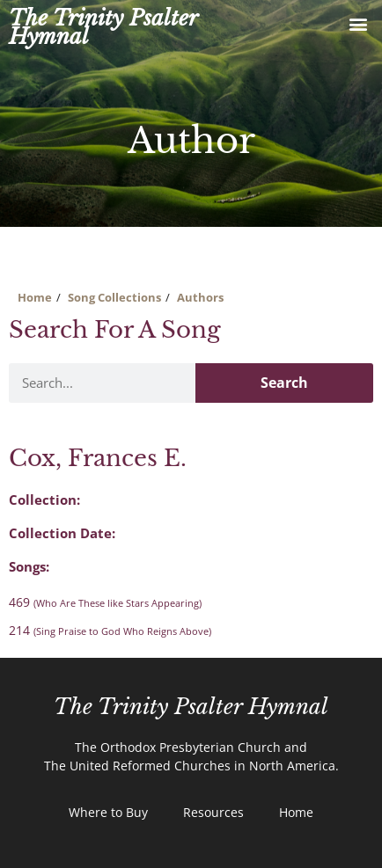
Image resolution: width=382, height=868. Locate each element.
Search (284, 383)
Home (35, 297)
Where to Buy (108, 812)
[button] (359, 23)
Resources (213, 812)
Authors (200, 297)
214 (110, 630)
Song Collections (114, 297)
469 (105, 602)
